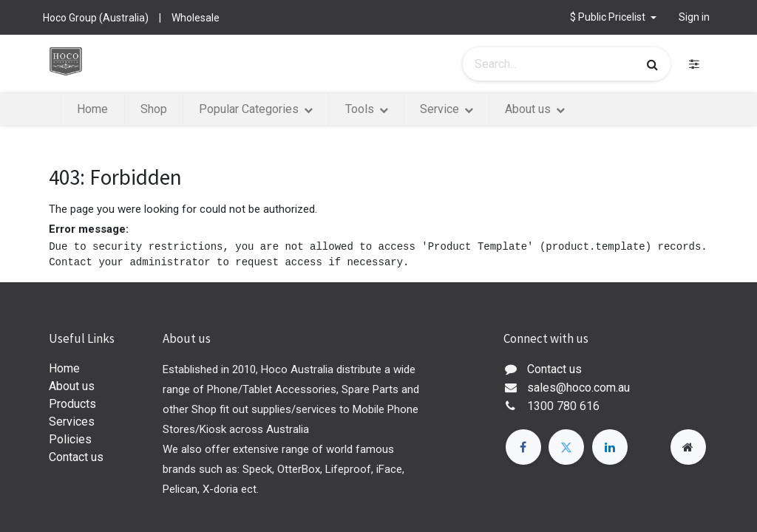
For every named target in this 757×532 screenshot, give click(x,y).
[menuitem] (92, 109)
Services (72, 422)
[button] (613, 17)
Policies (70, 439)
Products (72, 404)
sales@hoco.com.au (578, 388)
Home (64, 368)
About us (72, 386)
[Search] (652, 64)
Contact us (76, 457)
